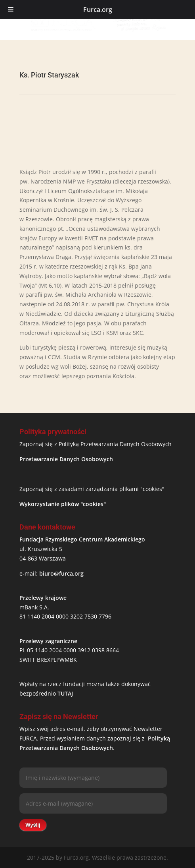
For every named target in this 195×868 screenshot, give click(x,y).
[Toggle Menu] (11, 10)
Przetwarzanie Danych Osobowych (66, 459)
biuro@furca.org (61, 573)
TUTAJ (65, 693)
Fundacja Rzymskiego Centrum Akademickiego (82, 539)
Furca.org (98, 10)
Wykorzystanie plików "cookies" (63, 504)
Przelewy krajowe (43, 598)
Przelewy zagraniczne (48, 641)
